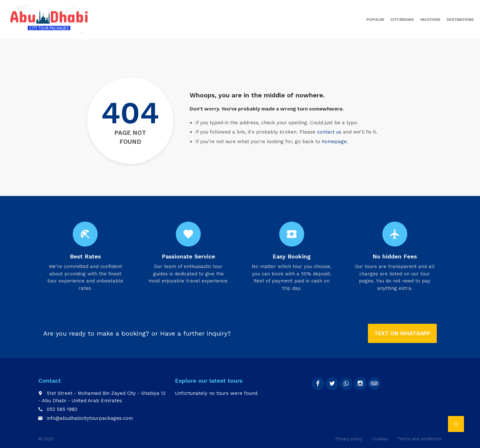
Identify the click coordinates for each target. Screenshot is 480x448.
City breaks (402, 20)
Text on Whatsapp (402, 333)
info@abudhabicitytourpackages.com (90, 418)
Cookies (380, 439)
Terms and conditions (419, 439)
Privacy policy (349, 439)
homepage (334, 142)
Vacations (430, 20)
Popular (375, 20)
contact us (329, 132)
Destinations (460, 20)
